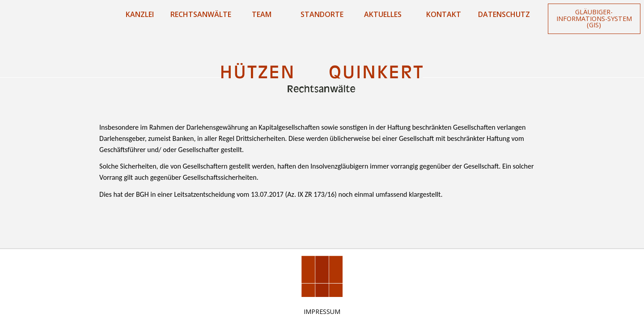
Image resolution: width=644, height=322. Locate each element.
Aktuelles (383, 14)
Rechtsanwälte (201, 14)
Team (262, 14)
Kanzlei (140, 14)
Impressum (322, 311)
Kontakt (444, 14)
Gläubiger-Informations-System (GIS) (594, 18)
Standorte (322, 14)
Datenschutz (504, 14)
